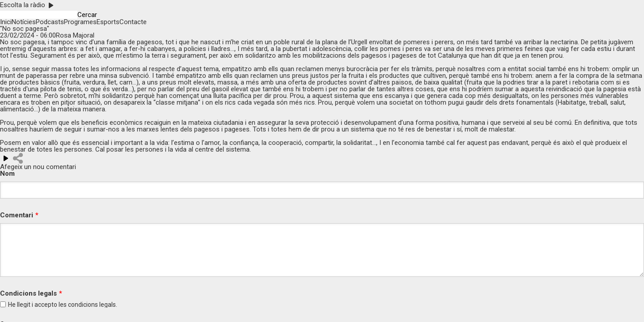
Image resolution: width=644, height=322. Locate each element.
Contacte (133, 22)
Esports (108, 22)
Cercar (87, 15)
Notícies (24, 22)
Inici (6, 22)
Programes (80, 22)
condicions (83, 305)
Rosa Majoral (75, 35)
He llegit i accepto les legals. (63, 305)
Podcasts (50, 22)
